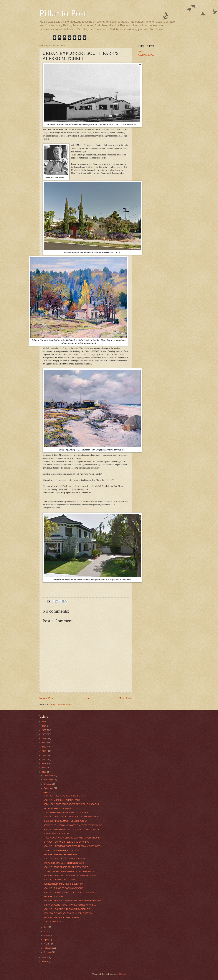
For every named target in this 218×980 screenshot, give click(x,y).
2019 (44, 747)
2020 (44, 743)
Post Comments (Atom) (61, 704)
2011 (44, 962)
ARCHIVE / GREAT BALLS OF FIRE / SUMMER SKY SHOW (70, 876)
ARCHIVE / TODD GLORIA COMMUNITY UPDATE (66, 867)
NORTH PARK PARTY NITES (56, 834)
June (46, 931)
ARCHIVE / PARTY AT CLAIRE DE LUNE (61, 917)
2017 (44, 755)
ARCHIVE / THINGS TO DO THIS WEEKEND (63, 888)
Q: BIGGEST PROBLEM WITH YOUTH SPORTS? (65, 821)
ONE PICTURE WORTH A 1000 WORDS (61, 850)
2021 (44, 738)
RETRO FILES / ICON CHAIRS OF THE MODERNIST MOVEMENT (73, 825)
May (46, 935)
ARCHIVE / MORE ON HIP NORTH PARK (62, 800)
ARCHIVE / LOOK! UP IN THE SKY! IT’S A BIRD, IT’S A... (69, 909)
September (49, 788)
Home (86, 698)
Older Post (125, 698)
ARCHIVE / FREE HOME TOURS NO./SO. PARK (65, 796)
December (49, 775)
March (47, 944)
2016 (44, 759)
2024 (44, 726)
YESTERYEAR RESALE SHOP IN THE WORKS (64, 859)
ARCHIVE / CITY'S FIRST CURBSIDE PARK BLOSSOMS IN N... (72, 817)
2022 (44, 734)
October (48, 784)
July (46, 927)
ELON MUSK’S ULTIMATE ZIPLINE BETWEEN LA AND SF (69, 871)
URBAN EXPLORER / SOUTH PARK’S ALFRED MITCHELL (70, 905)
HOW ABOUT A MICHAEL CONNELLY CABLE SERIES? (68, 913)
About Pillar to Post (146, 55)
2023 (44, 730)
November (49, 780)
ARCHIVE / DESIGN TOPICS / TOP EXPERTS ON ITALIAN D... (71, 892)
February (48, 948)
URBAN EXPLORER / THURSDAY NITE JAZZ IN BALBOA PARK (72, 804)
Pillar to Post (63, 13)
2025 (44, 722)
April (46, 940)
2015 (44, 764)
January (48, 952)
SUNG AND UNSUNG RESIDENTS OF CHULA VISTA (67, 813)
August (47, 792)
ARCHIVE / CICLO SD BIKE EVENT (59, 880)
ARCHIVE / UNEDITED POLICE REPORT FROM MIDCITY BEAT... (73, 846)
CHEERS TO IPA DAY (53, 922)
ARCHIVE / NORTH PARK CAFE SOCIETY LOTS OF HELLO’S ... (72, 829)
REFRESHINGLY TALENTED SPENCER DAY (63, 884)
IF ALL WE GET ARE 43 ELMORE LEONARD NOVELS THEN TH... (73, 838)
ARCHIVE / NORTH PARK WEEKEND (60, 854)
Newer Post (46, 698)
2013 (44, 772)
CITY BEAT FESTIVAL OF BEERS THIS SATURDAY (66, 842)
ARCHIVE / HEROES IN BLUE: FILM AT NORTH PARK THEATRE (72, 901)
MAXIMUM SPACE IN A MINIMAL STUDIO (62, 808)
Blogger (122, 974)
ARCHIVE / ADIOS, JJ (53, 897)
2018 (44, 751)
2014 (44, 768)
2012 (44, 957)
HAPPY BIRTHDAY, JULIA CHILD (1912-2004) (64, 863)
